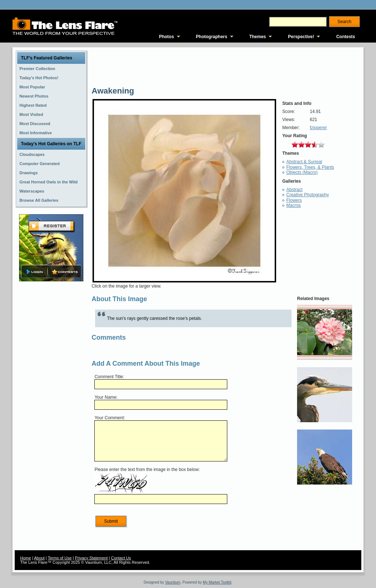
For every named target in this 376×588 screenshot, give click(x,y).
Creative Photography (308, 195)
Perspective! (301, 37)
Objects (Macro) (302, 172)
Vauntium (173, 582)
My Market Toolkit (217, 582)
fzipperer (319, 128)
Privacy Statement (91, 558)
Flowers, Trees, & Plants (310, 167)
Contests (346, 37)
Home (26, 558)
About (39, 558)
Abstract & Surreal (304, 162)
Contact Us (121, 558)
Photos (167, 37)
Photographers (212, 37)
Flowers (294, 200)
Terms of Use (60, 558)
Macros (294, 205)
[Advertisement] (51, 399)
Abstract (294, 190)
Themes (258, 37)
